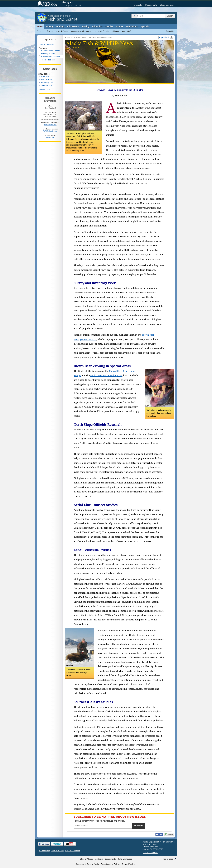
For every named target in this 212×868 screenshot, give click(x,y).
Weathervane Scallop (50, 51)
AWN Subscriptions (50, 131)
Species (109, 26)
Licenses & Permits (101, 31)
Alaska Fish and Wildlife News (101, 37)
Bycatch (145, 26)
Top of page (168, 859)
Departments (151, 5)
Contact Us (170, 31)
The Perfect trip (48, 60)
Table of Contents (46, 44)
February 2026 (48, 82)
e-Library (115, 31)
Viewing (85, 26)
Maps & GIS (127, 31)
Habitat (119, 26)
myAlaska (138, 5)
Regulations (132, 26)
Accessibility (44, 850)
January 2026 (47, 85)
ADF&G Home (70, 37)
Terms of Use (57, 850)
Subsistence (73, 26)
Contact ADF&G (73, 850)
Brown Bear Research (51, 57)
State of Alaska (48, 4)
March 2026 (46, 79)
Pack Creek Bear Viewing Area (106, 375)
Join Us (50, 31)
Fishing (49, 26)
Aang (66, 2)
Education (97, 26)
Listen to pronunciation (71, 2)
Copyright (80, 864)
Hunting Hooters (48, 54)
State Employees (168, 5)
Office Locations (150, 853)
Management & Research (81, 31)
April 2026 (46, 76)
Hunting (60, 26)
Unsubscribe (50, 137)
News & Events (62, 31)
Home (40, 26)
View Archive (44, 89)
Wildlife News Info (50, 125)
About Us (40, 31)
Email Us (132, 864)
